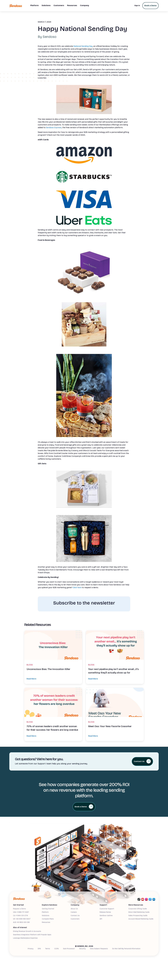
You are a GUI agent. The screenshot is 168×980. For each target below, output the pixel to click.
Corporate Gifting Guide (138, 909)
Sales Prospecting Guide (138, 916)
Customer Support (107, 909)
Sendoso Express (54, 127)
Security (82, 949)
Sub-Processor (69, 949)
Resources (46, 922)
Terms (48, 949)
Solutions (46, 916)
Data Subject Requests (99, 949)
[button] (34, 6)
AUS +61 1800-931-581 (21, 922)
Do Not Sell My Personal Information (126, 949)
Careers (74, 912)
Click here (77, 587)
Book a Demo (150, 6)
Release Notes (105, 912)
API (101, 919)
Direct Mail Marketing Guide (139, 912)
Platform (45, 912)
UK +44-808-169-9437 (22, 919)
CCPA (57, 949)
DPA (39, 949)
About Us (74, 909)
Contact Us (75, 916)
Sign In (137, 6)
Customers (75, 919)
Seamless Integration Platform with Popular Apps (32, 935)
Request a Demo (19, 909)
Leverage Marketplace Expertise (25, 938)
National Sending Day (83, 46)
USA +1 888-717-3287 (21, 912)
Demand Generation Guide (23, 942)
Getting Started (48, 909)
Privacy (31, 949)
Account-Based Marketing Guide (141, 919)
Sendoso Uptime (106, 916)
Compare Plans (48, 919)
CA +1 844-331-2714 (20, 916)
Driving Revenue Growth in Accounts (27, 931)
